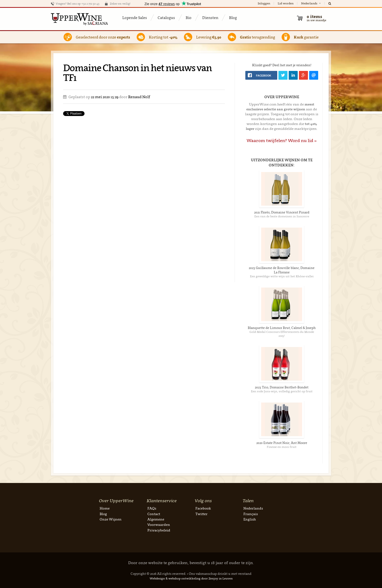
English (250, 519)
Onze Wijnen (111, 519)
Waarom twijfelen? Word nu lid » (282, 140)
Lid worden (286, 3)
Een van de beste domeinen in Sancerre (282, 216)
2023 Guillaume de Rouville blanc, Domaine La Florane (282, 270)
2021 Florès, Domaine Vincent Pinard (282, 212)
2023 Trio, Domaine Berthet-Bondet (282, 387)
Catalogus (166, 18)
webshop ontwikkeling (184, 578)
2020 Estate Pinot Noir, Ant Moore (282, 443)
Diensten (210, 18)
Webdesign (157, 578)
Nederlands (311, 3)
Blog (233, 18)
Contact (154, 514)
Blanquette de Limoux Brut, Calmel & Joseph (282, 328)
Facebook (203, 508)
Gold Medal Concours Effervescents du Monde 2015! (282, 334)
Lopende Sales (135, 18)
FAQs (152, 508)
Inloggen (264, 3)
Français (251, 514)
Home (105, 508)
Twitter (201, 514)
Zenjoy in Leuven (221, 578)
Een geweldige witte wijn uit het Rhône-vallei (282, 276)
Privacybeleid (159, 530)
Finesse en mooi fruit (282, 447)
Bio (189, 18)
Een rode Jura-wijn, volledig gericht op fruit (282, 391)
